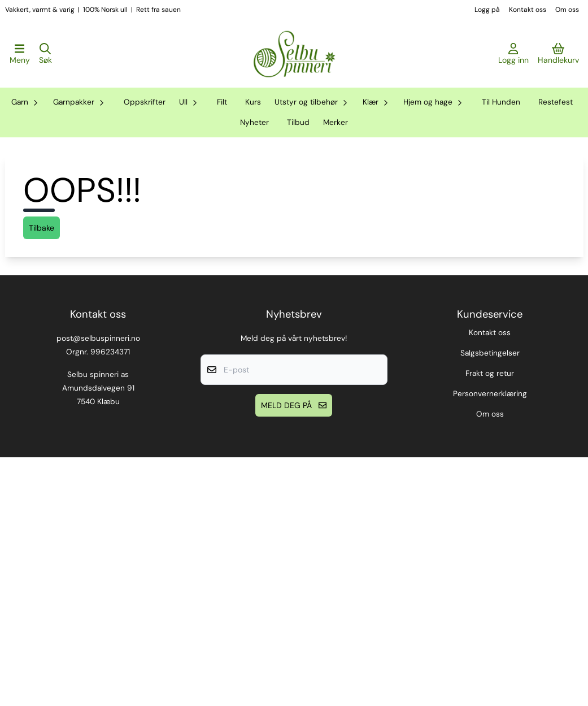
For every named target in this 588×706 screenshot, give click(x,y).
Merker (336, 122)
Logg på (487, 10)
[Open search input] (45, 54)
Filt (222, 102)
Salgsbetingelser (490, 602)
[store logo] (294, 54)
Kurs (253, 102)
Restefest (556, 102)
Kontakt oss (528, 10)
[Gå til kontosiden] (513, 54)
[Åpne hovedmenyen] (20, 54)
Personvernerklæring (490, 642)
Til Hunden (501, 102)
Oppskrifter (145, 102)
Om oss (567, 10)
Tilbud (298, 122)
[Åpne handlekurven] (558, 54)
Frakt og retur (490, 622)
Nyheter (254, 122)
